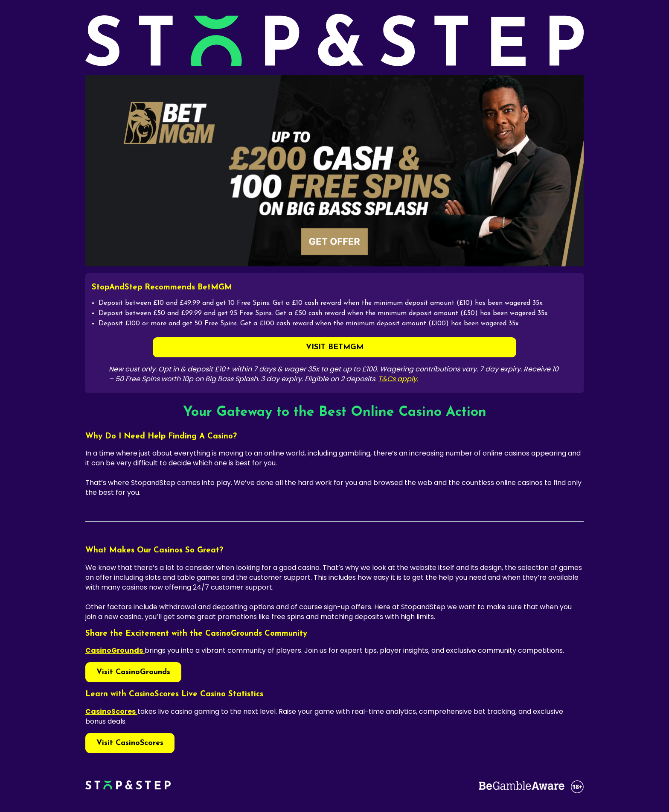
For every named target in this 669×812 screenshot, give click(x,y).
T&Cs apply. (398, 379)
